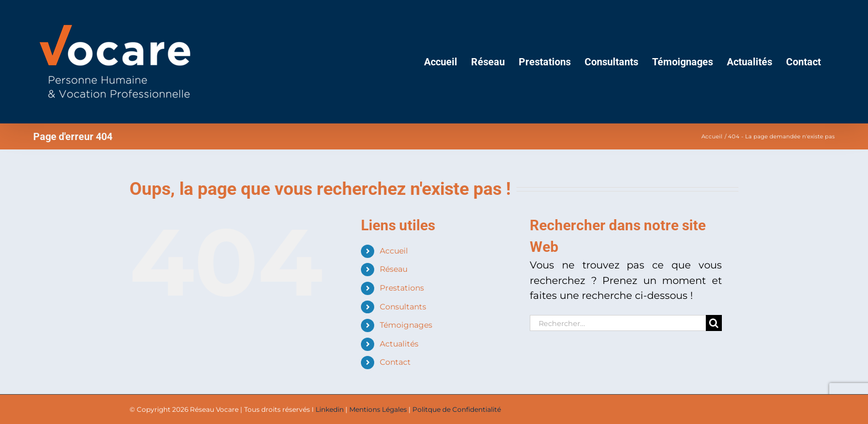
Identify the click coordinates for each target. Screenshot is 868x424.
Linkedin (330, 409)
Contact (395, 362)
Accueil (394, 251)
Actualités (399, 344)
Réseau (394, 269)
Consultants (403, 307)
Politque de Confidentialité (457, 409)
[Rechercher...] (618, 323)
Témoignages (406, 325)
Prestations (402, 288)
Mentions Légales (378, 409)
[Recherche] (714, 323)
